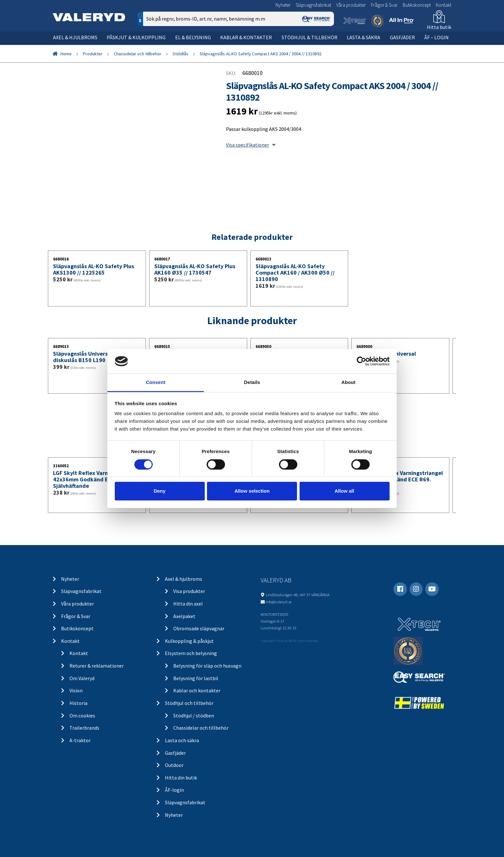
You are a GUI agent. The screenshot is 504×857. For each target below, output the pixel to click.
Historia (78, 703)
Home (66, 54)
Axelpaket (184, 616)
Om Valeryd (82, 678)
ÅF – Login (437, 37)
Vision (76, 690)
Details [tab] (252, 383)
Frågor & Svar (384, 5)
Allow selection (252, 491)
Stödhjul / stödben (194, 716)
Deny (160, 491)
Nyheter (283, 5)
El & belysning (193, 37)
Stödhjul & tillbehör (310, 37)
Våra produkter (351, 5)
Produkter (93, 54)
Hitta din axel (188, 604)
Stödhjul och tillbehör (189, 703)
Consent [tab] (156, 383)
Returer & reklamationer (97, 666)
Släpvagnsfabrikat (313, 5)
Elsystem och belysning (191, 653)
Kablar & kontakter (246, 37)
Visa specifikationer (251, 145)
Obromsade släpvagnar (199, 628)
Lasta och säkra (182, 740)
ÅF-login (174, 790)
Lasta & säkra (364, 37)
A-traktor (80, 740)
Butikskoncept (417, 5)
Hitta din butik (181, 778)
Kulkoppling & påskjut (189, 641)
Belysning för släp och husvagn (207, 666)
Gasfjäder (402, 37)
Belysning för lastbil (196, 678)
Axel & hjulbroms (75, 37)
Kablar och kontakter (197, 690)
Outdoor (174, 765)
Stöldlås (180, 54)
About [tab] (348, 383)
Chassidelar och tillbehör (138, 54)
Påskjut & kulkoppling (136, 37)
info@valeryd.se (279, 602)
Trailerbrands (84, 728)
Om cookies (82, 716)
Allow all (344, 491)
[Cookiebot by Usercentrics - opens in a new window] (361, 361)
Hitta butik (439, 27)
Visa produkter (189, 591)
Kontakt (444, 5)
